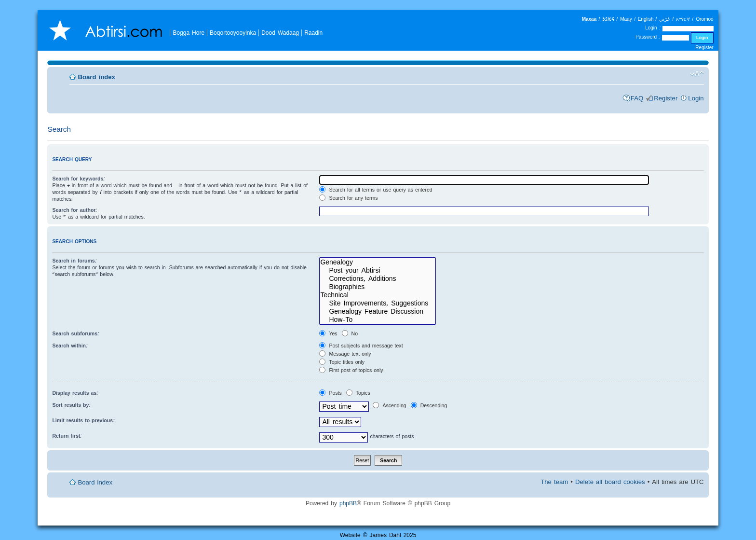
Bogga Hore (189, 33)
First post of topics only (351, 370)
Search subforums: (76, 333)
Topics (358, 393)
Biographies (378, 287)
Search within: (70, 346)
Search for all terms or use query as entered (376, 190)
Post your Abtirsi (378, 270)
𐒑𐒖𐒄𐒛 (608, 19)
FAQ (637, 98)
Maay (626, 19)
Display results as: (75, 393)
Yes (328, 333)
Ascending (389, 405)
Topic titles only (342, 362)
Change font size (697, 74)
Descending (429, 405)
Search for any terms (348, 198)
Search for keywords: (79, 179)
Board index (96, 77)
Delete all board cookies (610, 482)
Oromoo (704, 19)
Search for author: (75, 210)
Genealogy (378, 262)
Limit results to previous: (83, 420)
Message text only (345, 354)
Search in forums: (74, 261)
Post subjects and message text (361, 346)
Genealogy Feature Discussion (378, 312)
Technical (378, 295)
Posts (330, 393)
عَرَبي (665, 19)
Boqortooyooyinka (233, 33)
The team (554, 482)
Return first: (67, 436)
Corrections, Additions (378, 279)
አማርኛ (683, 19)
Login (696, 98)
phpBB (348, 503)
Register (704, 48)
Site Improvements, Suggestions (378, 303)
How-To (378, 320)
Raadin (313, 33)
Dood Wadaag (280, 33)
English (646, 19)
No (350, 333)
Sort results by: (71, 405)
